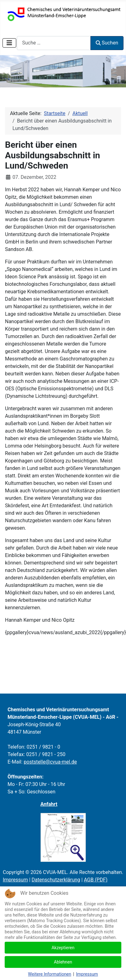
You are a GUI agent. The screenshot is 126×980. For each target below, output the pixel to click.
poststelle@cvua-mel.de (50, 762)
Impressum (15, 880)
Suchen (107, 43)
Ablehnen (63, 962)
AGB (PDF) (96, 880)
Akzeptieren (63, 948)
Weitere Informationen (50, 974)
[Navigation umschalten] (9, 43)
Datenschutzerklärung (56, 880)
